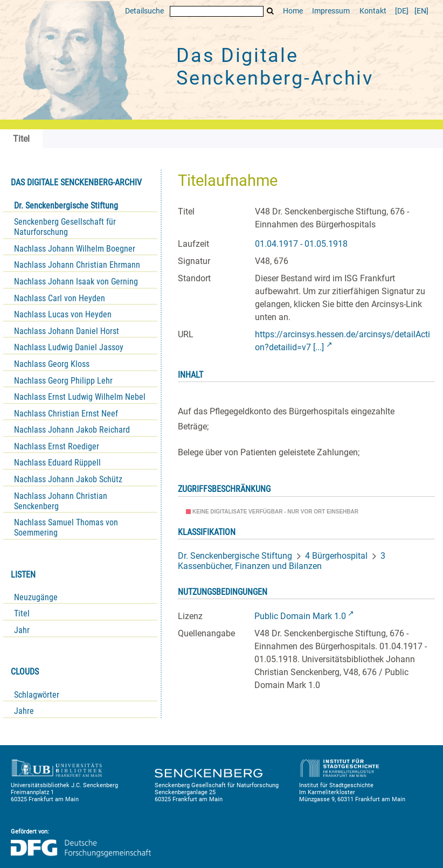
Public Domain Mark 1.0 (300, 616)
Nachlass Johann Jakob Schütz (68, 479)
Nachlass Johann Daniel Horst (67, 331)
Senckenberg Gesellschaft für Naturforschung (65, 227)
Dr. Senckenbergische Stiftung (66, 206)
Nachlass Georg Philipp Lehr (63, 381)
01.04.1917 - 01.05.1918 (301, 244)
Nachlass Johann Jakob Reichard (72, 430)
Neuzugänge (36, 597)
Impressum (331, 11)
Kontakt (373, 11)
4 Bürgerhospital (336, 556)
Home (293, 11)
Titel (22, 613)
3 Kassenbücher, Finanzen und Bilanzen (282, 561)
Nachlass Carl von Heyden (60, 298)
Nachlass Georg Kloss (52, 364)
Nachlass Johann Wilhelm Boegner (75, 249)
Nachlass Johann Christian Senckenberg (61, 501)
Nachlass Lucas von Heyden (63, 314)
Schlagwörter (37, 695)
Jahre (24, 711)
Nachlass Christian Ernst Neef (66, 414)
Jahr (22, 630)
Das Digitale (275, 67)
